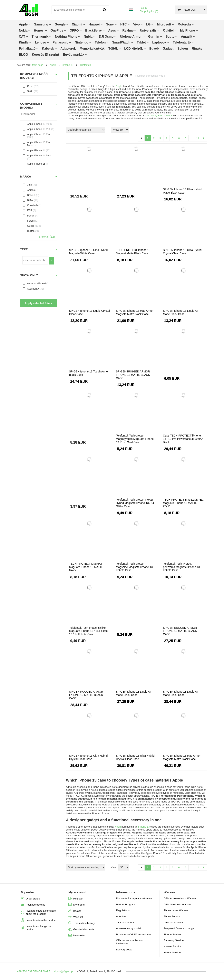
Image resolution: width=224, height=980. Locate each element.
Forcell (31, 221)
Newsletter (79, 935)
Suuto (170, 37)
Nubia (88, 37)
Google (60, 24)
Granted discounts (84, 929)
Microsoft (164, 24)
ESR (30, 211)
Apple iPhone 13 (36, 124)
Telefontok (85, 65)
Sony (110, 24)
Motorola (184, 24)
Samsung (41, 24)
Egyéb (154, 48)
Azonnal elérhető (37, 283)
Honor (39, 30)
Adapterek (68, 48)
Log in (143, 8)
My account (77, 892)
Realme (128, 30)
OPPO (74, 30)
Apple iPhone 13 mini (39, 129)
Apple (23, 24)
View (114, 868)
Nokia (23, 30)
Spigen (183, 48)
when (118, 827)
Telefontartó (182, 42)
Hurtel (31, 231)
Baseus (31, 195)
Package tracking (36, 905)
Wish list (78, 917)
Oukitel (168, 30)
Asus (112, 30)
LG (148, 24)
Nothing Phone (66, 37)
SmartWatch (121, 42)
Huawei (94, 24)
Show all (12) (47, 237)
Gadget (168, 48)
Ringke (197, 48)
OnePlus (57, 30)
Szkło (30, 91)
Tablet (141, 42)
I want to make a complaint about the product (41, 912)
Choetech (33, 205)
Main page (38, 65)
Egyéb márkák (74, 55)
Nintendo (81, 42)
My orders (79, 905)
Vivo (137, 24)
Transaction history (84, 923)
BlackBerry (94, 30)
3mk (30, 185)
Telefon (100, 42)
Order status (33, 899)
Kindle (24, 42)
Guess (31, 226)
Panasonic (60, 42)
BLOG (24, 55)
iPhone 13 (68, 65)
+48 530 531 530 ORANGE (34, 971)
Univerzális (148, 30)
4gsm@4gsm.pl (64, 971)
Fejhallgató (27, 48)
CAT (22, 37)
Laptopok (159, 42)
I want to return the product (41, 920)
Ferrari (31, 216)
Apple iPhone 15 (36, 164)
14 (198, 138)
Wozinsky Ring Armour (159, 115)
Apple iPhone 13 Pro (39, 134)
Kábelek (48, 48)
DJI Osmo (106, 37)
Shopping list (149, 11)
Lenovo (40, 42)
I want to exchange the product (39, 928)
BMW (30, 200)
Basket (77, 911)
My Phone (188, 30)
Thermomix (40, 37)
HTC (124, 24)
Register (78, 899)
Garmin (154, 37)
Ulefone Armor (131, 37)
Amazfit (187, 37)
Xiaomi (77, 24)
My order (28, 892)
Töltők (113, 48)
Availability (33, 289)
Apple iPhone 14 (36, 150)
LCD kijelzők (134, 48)
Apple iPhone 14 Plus (39, 156)
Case (30, 86)
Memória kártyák (92, 48)
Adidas (31, 190)
